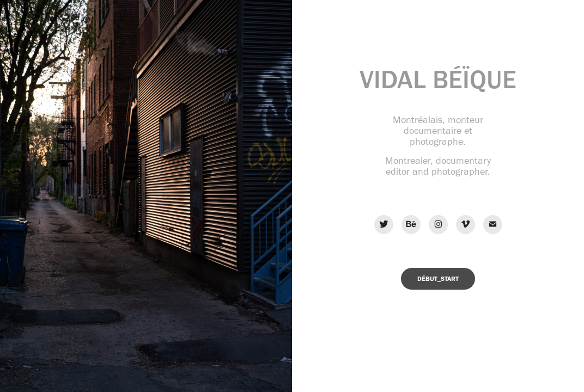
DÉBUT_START (438, 279)
